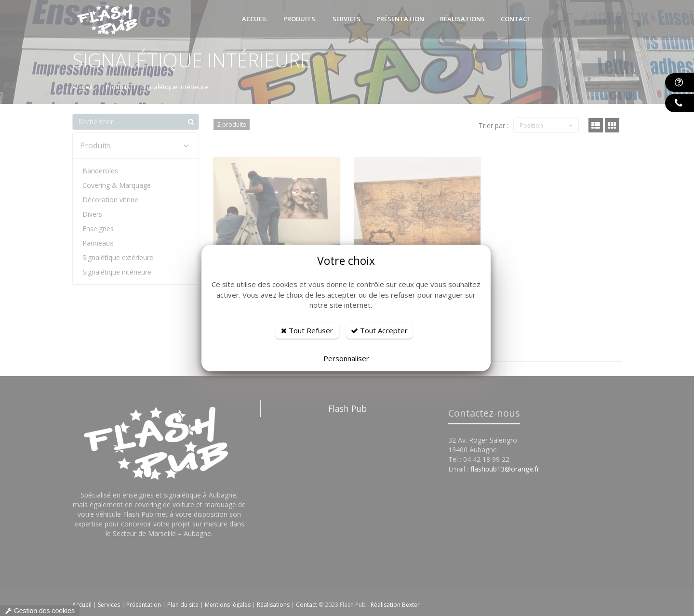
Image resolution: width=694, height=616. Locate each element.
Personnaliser (346, 358)
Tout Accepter (379, 330)
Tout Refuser (307, 330)
